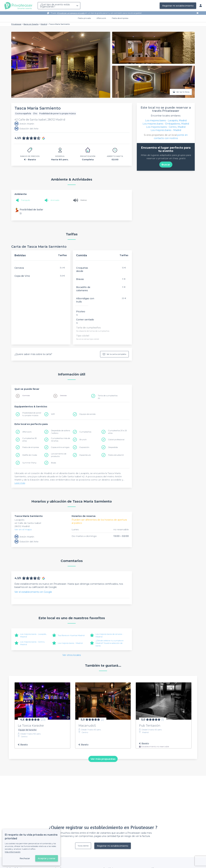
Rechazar (25, 858)
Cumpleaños (85, 432)
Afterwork (101, 18)
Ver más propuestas (103, 759)
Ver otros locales (72, 655)
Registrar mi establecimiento (178, 6)
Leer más (20, 483)
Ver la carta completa (114, 354)
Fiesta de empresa (120, 18)
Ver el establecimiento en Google (33, 592)
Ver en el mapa (23, 529)
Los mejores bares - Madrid (70, 643)
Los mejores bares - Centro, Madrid (166, 127)
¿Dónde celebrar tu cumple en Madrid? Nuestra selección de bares (110, 643)
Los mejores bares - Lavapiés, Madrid (166, 120)
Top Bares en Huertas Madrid (71, 635)
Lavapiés (19, 520)
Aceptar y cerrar (47, 858)
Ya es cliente (83, 846)
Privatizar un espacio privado (71, 13)
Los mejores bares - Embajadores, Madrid (166, 124)
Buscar (166, 165)
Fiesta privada (84, 18)
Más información (13, 852)
